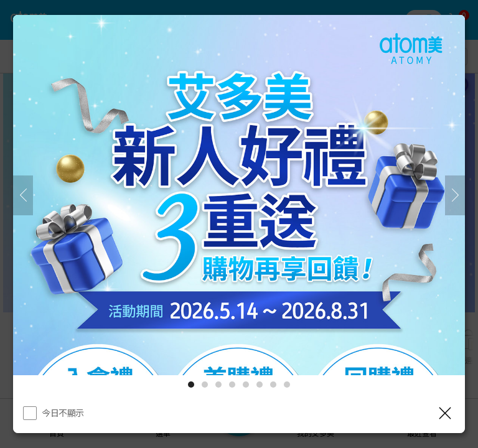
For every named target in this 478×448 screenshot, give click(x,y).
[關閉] (445, 413)
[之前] (23, 195)
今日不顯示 (63, 413)
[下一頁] (455, 195)
